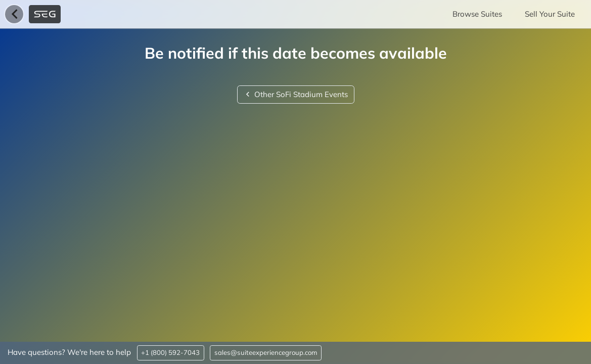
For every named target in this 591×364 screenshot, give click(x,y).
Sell (550, 14)
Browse (477, 14)
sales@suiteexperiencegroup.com (266, 352)
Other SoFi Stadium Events (296, 94)
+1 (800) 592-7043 (170, 352)
